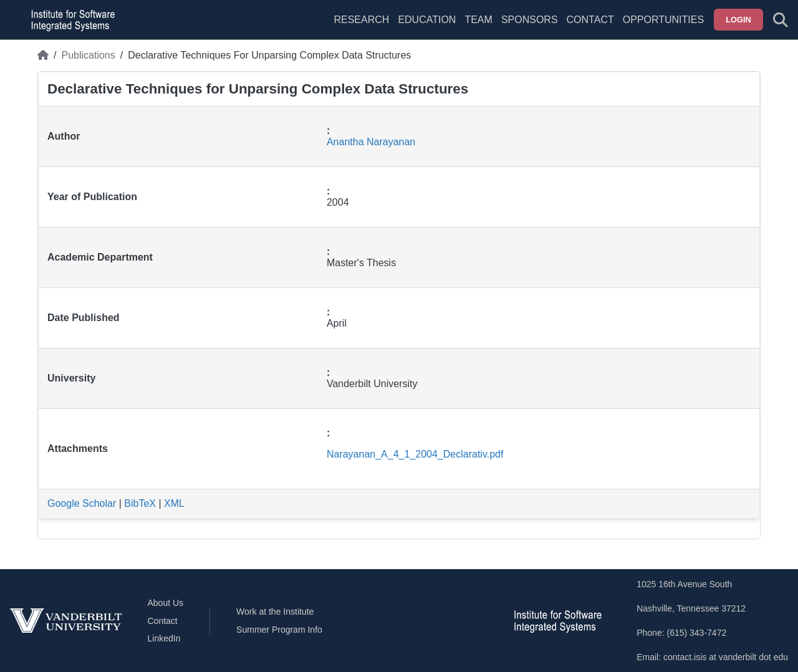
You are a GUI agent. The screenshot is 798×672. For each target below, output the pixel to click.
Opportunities (663, 20)
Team (478, 20)
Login (738, 20)
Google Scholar (82, 503)
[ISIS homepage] (70, 20)
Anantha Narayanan (371, 142)
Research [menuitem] (361, 20)
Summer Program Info (279, 630)
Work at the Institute (275, 612)
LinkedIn (164, 638)
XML (174, 503)
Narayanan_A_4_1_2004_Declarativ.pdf (415, 454)
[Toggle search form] (781, 20)
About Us (166, 603)
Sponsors (530, 20)
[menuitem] (478, 27)
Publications (88, 55)
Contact (590, 20)
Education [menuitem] (427, 20)
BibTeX (140, 503)
